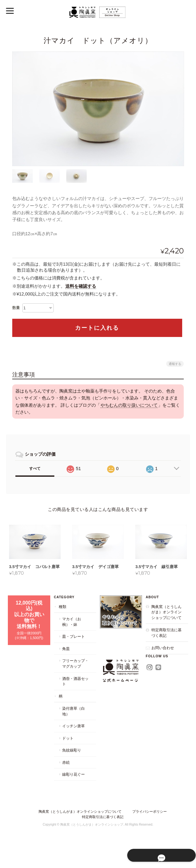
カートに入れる (97, 328)
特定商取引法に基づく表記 (166, 639)
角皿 (66, 655)
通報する (175, 363)
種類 (62, 613)
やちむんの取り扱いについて (129, 405)
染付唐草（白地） (73, 718)
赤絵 (66, 769)
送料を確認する (81, 286)
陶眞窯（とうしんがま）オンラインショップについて (166, 618)
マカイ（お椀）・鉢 (71, 628)
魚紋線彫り (71, 757)
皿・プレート (73, 643)
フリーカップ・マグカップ (75, 670)
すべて (35, 469)
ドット (68, 745)
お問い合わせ (163, 654)
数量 (16, 307)
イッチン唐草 (73, 732)
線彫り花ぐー (73, 781)
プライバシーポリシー (150, 818)
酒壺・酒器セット (75, 688)
